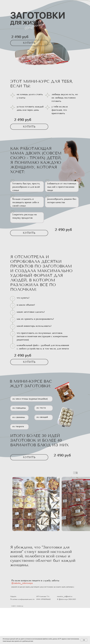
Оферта (13, 596)
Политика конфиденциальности (22, 599)
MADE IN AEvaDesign (17, 606)
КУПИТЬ (29, 43)
